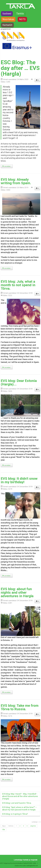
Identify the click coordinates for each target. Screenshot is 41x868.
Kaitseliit (7, 25)
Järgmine (33, 826)
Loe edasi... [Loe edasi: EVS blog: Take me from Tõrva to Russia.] (7, 780)
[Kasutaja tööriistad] (37, 80)
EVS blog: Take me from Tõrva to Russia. (20, 707)
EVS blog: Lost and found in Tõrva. (17, 803)
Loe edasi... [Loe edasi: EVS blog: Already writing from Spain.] (7, 268)
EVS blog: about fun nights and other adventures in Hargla (17, 592)
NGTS (22, 19)
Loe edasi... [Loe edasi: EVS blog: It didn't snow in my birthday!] (7, 576)
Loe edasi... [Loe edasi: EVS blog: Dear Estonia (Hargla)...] (7, 465)
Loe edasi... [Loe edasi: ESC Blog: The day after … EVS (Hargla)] (7, 166)
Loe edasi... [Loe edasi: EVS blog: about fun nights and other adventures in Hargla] (7, 692)
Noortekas (8, 19)
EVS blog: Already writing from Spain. (16, 181)
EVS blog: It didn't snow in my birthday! (19, 480)
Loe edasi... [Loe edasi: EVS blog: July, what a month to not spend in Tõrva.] (7, 367)
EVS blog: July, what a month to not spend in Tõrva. (18, 285)
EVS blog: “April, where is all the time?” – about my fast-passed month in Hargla (19, 808)
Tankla (20, 14)
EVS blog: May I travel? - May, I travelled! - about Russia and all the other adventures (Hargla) (20, 796)
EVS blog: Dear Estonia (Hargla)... (19, 382)
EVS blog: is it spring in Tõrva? (15, 814)
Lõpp (3, 829)
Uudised (7, 14)
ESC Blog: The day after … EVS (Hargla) (20, 68)
